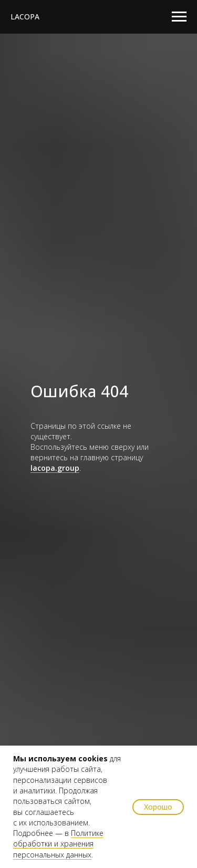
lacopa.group (55, 468)
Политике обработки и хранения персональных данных (58, 844)
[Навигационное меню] (179, 17)
